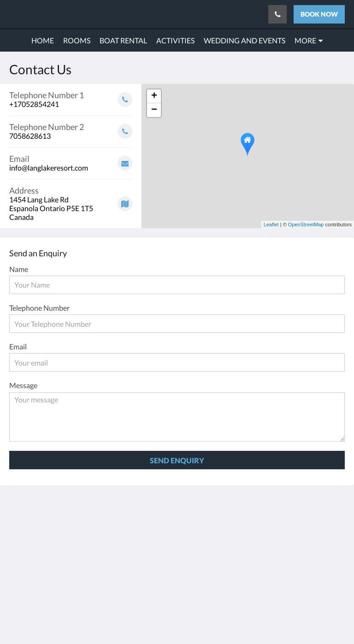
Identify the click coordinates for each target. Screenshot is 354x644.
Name (19, 269)
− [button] (154, 110)
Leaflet (271, 225)
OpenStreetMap (306, 225)
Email (18, 346)
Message (23, 385)
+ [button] (154, 96)
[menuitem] (43, 41)
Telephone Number (39, 308)
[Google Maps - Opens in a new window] (71, 200)
